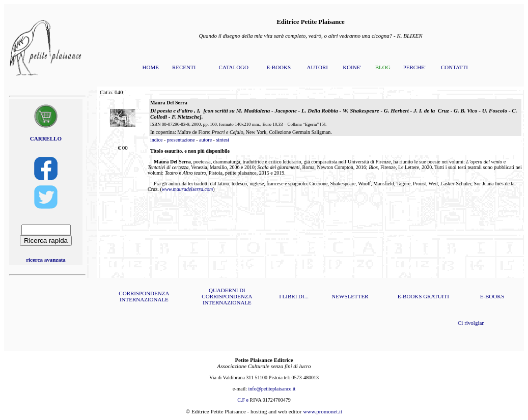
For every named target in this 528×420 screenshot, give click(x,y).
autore (205, 140)
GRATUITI (436, 296)
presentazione (181, 140)
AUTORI (317, 67)
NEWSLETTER (350, 296)
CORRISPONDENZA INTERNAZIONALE (144, 296)
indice (156, 140)
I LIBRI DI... (294, 296)
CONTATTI (454, 67)
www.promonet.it (323, 411)
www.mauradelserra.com (187, 189)
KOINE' (352, 67)
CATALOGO (234, 67)
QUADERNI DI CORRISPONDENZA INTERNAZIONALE (227, 296)
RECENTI (184, 67)
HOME (151, 67)
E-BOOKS (279, 67)
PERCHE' (414, 67)
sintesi (223, 140)
